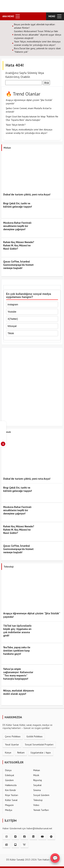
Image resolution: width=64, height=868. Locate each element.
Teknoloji (38, 800)
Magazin (9, 805)
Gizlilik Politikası (34, 736)
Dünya (8, 770)
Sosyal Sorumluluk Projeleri (39, 744)
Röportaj (38, 780)
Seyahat (37, 785)
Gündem (9, 780)
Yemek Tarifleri (41, 810)
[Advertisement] (32, 388)
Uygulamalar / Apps (41, 753)
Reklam (21, 753)
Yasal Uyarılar (12, 744)
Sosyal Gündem (41, 795)
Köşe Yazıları (12, 795)
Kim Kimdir (11, 790)
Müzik (36, 775)
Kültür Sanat (11, 800)
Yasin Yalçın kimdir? (16, 125)
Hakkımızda (11, 785)
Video (36, 805)
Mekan (37, 770)
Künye (8, 753)
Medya (9, 810)
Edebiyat (10, 775)
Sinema (37, 790)
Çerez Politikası (13, 736)
